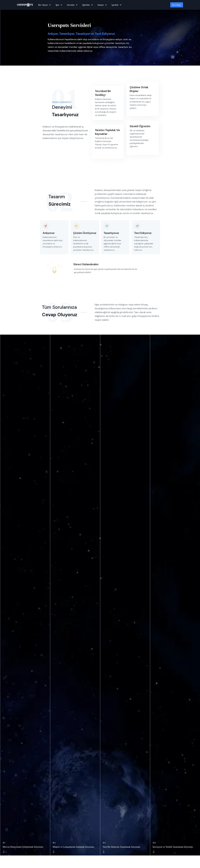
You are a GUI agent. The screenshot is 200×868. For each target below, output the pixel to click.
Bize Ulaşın (177, 5)
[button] (44, 5)
